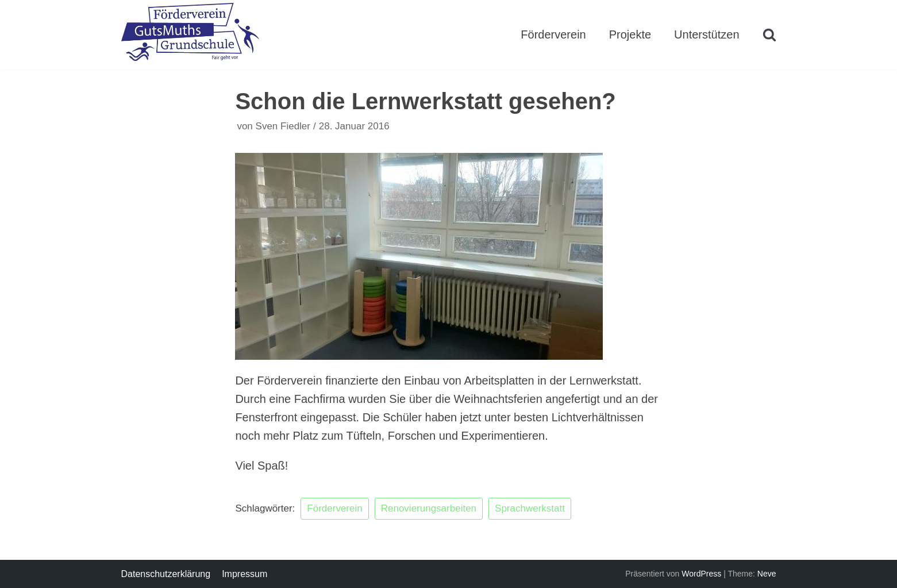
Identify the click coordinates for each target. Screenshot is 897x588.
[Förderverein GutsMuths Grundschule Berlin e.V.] (190, 34)
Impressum (245, 574)
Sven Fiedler (283, 126)
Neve (767, 574)
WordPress (701, 574)
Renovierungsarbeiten (429, 508)
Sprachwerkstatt (530, 508)
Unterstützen (707, 34)
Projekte (630, 34)
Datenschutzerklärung (166, 574)
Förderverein (553, 34)
